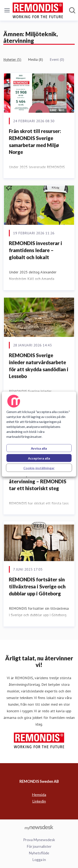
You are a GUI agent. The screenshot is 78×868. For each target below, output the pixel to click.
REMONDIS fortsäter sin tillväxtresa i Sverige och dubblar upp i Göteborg (37, 586)
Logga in (39, 860)
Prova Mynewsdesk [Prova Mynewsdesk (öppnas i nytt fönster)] (39, 840)
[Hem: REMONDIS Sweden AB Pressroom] (38, 10)
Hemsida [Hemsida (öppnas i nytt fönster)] (39, 795)
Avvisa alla (39, 448)
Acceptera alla (39, 458)
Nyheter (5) (12, 59)
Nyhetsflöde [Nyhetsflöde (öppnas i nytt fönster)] (39, 853)
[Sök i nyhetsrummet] (72, 10)
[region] (39, 434)
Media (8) (35, 59)
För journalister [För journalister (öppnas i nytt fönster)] (39, 846)
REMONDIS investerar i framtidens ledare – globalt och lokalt (35, 250)
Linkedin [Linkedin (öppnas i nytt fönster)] (39, 801)
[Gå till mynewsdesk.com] (39, 827)
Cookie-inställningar (39, 468)
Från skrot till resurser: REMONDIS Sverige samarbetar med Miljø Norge (35, 141)
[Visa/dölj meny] (7, 10)
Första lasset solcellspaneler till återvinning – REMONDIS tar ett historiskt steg (38, 478)
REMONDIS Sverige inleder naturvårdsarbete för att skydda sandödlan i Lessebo (39, 366)
